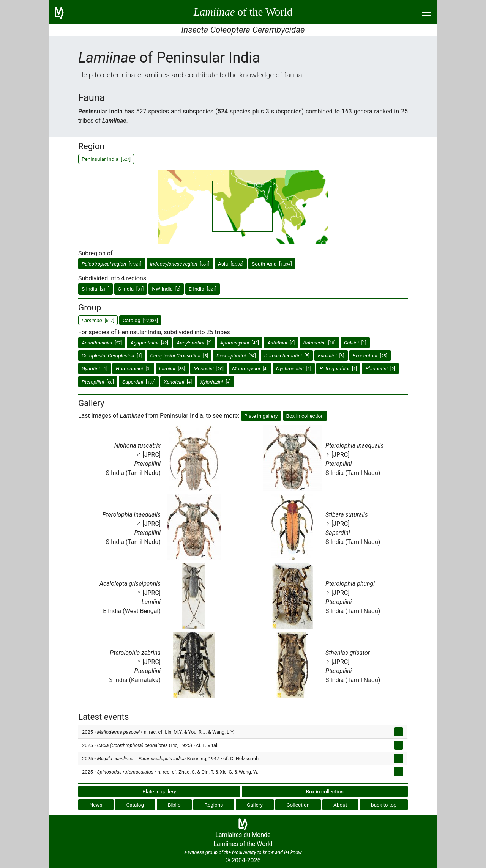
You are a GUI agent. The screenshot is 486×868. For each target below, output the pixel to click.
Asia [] (231, 264)
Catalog (135, 805)
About (340, 805)
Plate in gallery (261, 416)
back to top (384, 805)
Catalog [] (140, 320)
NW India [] (166, 289)
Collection (298, 805)
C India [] (131, 289)
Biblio (174, 805)
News (96, 805)
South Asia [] (272, 264)
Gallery (255, 805)
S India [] (95, 289)
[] (112, 264)
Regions (214, 805)
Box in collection (305, 416)
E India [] (203, 289)
